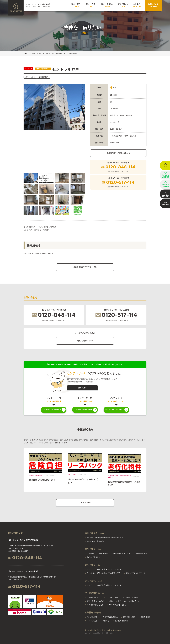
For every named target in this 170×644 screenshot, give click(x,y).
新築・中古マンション (121, 553)
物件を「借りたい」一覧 (54, 54)
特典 (111, 601)
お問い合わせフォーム (85, 341)
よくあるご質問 (85, 503)
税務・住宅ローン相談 (95, 601)
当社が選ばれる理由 (110, 617)
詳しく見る (83, 388)
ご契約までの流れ (94, 597)
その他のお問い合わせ (95, 605)
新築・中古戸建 (141, 553)
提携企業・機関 (129, 617)
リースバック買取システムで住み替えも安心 (104, 573)
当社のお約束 (92, 617)
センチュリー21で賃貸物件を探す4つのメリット (105, 538)
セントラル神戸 (72, 54)
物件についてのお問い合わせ (129, 601)
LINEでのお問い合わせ (118, 605)
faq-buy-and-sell (36, 475)
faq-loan (72, 475)
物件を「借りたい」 (95, 557)
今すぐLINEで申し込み (114, 410)
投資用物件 (103, 553)
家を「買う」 (37, 54)
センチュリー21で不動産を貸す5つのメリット (104, 585)
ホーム (26, 54)
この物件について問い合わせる (118, 153)
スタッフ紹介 (92, 621)
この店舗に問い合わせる (52, 410)
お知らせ (106, 621)
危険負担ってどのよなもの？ (42, 480)
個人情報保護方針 (121, 621)
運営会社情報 (145, 617)
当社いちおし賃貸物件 (95, 541)
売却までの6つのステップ (136, 573)
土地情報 (90, 553)
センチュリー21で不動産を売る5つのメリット (104, 569)
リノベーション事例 (131, 597)
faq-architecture (116, 476)
